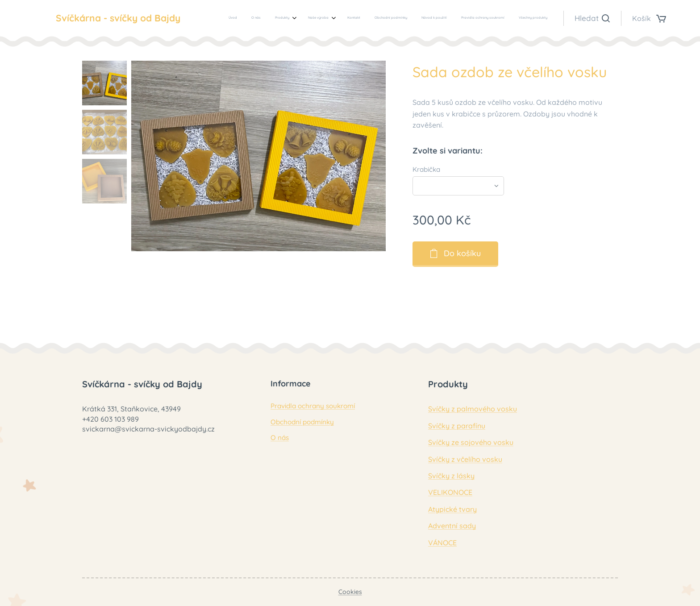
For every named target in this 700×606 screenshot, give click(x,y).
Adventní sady (452, 526)
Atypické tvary (452, 509)
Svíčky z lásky (451, 476)
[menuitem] (427, 18)
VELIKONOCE (450, 492)
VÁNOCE (442, 543)
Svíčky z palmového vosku (473, 409)
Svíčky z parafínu (457, 426)
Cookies (350, 592)
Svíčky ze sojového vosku (471, 442)
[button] (592, 18)
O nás (280, 438)
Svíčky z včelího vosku (465, 459)
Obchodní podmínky (302, 422)
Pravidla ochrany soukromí (313, 406)
